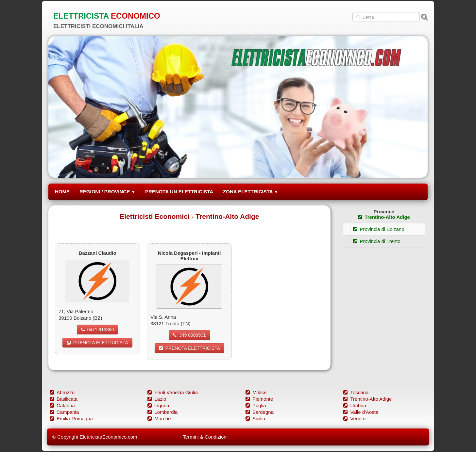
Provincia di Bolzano (379, 229)
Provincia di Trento (377, 241)
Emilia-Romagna (71, 419)
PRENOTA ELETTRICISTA (97, 343)
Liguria (158, 405)
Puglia (256, 405)
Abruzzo (62, 392)
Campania (64, 412)
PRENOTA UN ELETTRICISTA (179, 192)
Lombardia (162, 412)
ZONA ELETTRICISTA (251, 192)
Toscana (356, 392)
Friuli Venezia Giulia (173, 392)
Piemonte (259, 399)
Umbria (355, 405)
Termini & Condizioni (205, 437)
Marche (159, 419)
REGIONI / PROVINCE (107, 192)
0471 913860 (98, 330)
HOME (62, 192)
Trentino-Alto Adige (384, 217)
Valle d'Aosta (361, 412)
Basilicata (64, 399)
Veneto (354, 419)
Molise (256, 392)
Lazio (157, 399)
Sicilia (255, 419)
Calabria (62, 405)
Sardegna (260, 412)
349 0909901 (189, 335)
